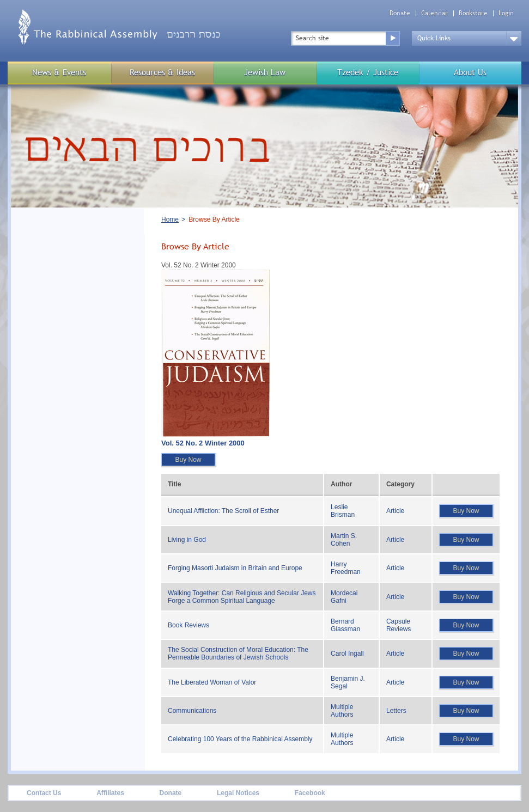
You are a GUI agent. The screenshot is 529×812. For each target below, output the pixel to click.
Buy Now (188, 460)
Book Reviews (189, 625)
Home (170, 219)
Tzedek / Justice (368, 72)
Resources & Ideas (162, 72)
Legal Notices (238, 793)
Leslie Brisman (343, 511)
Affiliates (110, 793)
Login (506, 13)
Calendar (434, 13)
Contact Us (44, 793)
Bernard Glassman (345, 625)
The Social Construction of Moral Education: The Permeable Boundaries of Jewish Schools (238, 654)
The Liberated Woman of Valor (212, 682)
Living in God (187, 540)
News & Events (59, 72)
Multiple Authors (342, 711)
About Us (470, 72)
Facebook (310, 793)
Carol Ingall (347, 654)
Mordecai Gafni (344, 597)
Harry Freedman (346, 568)
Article (395, 511)
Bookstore (473, 13)
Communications (192, 711)
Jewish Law (265, 72)
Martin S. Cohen (344, 540)
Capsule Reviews (399, 625)
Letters (396, 711)
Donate (400, 13)
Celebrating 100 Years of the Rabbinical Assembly (240, 739)
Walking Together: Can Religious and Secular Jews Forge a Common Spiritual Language (242, 597)
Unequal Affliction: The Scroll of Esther (223, 511)
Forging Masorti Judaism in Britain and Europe (235, 568)
